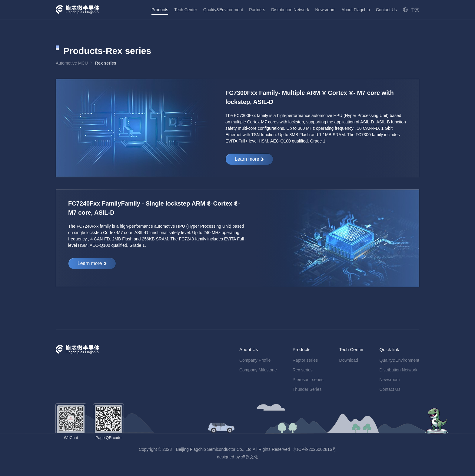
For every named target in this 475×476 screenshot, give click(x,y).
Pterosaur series (308, 380)
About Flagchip (355, 10)
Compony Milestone (258, 370)
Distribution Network (290, 10)
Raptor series (305, 360)
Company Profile (255, 360)
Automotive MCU (72, 63)
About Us (249, 349)
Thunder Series (307, 389)
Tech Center (186, 10)
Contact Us (386, 10)
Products (160, 10)
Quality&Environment (223, 10)
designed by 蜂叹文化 (237, 457)
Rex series (303, 370)
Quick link (389, 349)
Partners (257, 10)
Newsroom (325, 10)
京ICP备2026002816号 (315, 449)
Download (349, 360)
